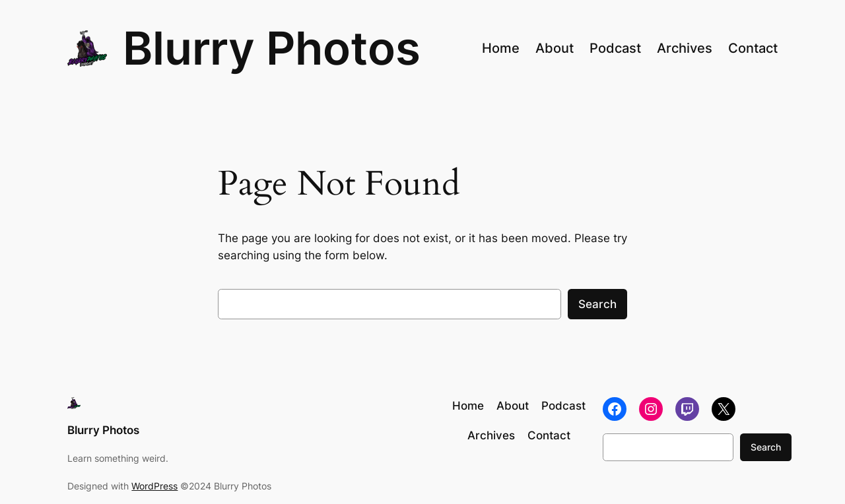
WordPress (154, 486)
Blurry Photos (272, 48)
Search (597, 304)
